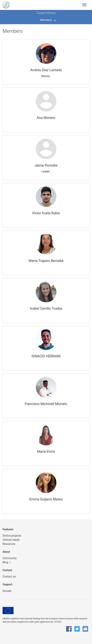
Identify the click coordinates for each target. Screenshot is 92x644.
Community (10, 558)
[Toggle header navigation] (85, 5)
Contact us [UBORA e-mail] (9, 576)
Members (46, 20)
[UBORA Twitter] (77, 629)
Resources (9, 544)
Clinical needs (11, 540)
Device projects (12, 536)
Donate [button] (7, 591)
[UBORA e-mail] (85, 629)
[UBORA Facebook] (69, 629)
